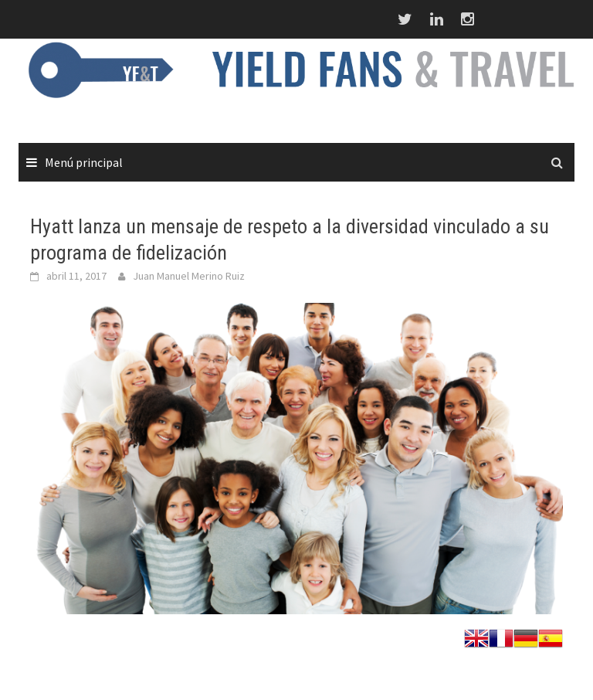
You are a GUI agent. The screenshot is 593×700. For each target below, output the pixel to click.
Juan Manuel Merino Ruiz (189, 276)
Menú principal (84, 162)
